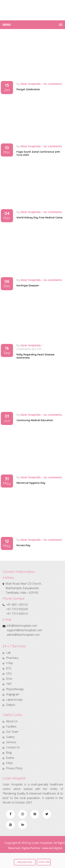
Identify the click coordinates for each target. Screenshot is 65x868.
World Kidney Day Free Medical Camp (39, 218)
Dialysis (11, 705)
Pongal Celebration (28, 89)
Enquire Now (25, 862)
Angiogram (13, 694)
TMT (9, 684)
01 (7, 418)
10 (7, 150)
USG (9, 673)
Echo (9, 679)
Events (10, 758)
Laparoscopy (14, 700)
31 (7, 481)
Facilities (11, 726)
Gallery (10, 737)
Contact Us (13, 747)
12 (7, 543)
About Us (12, 722)
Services (11, 742)
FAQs (9, 763)
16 (7, 350)
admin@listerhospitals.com (23, 635)
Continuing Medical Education (35, 420)
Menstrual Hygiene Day (31, 483)
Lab (8, 653)
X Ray (9, 663)
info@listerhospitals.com (22, 626)
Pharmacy (12, 658)
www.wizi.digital (52, 848)
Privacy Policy (14, 768)
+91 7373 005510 (17, 614)
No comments (53, 84)
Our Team (12, 732)
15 (7, 88)
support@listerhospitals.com (24, 630)
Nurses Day (23, 545)
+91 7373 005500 (17, 609)
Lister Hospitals (31, 84)
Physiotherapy (15, 689)
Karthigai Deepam (28, 286)
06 (7, 284)
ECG (9, 668)
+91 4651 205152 (17, 605)
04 (7, 216)
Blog (9, 753)
